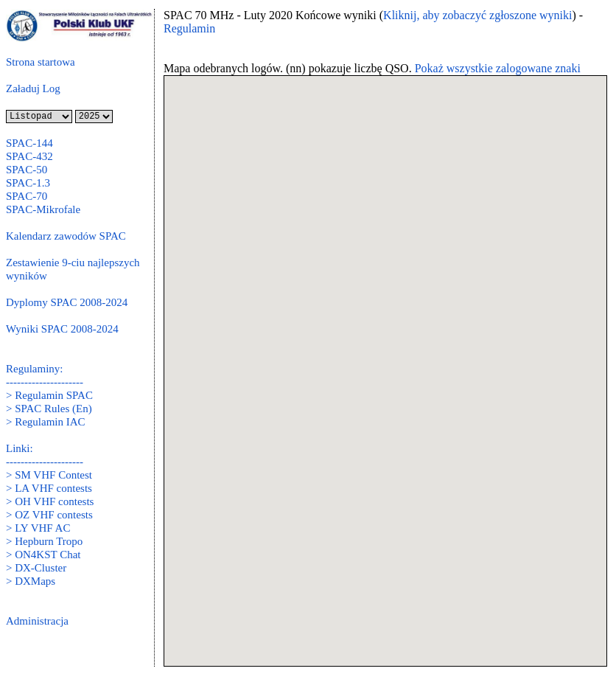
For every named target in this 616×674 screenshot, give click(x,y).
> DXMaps (31, 581)
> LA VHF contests (49, 488)
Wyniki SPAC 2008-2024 (62, 329)
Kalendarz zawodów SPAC (66, 236)
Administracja (37, 621)
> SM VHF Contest (49, 475)
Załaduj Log (33, 88)
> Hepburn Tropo (44, 541)
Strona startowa (41, 62)
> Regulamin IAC (46, 422)
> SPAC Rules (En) (49, 409)
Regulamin (189, 28)
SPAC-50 (27, 170)
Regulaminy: (35, 369)
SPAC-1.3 (28, 183)
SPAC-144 (29, 143)
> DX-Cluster (36, 568)
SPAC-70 (27, 196)
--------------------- (45, 382)
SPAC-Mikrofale (43, 209)
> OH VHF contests (50, 501)
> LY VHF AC (38, 528)
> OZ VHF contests (49, 515)
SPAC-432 (29, 156)
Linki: (20, 448)
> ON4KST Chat (43, 555)
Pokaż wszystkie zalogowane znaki (498, 68)
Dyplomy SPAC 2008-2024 (67, 302)
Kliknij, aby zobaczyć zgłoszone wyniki (477, 15)
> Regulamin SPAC (49, 395)
